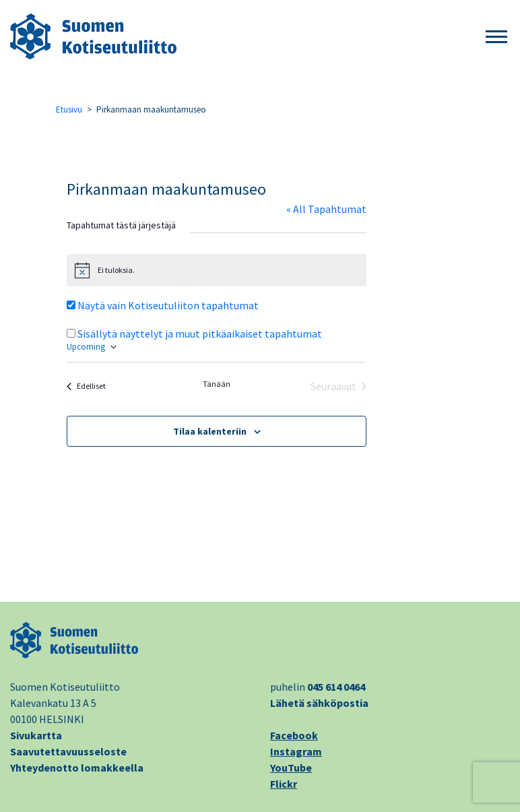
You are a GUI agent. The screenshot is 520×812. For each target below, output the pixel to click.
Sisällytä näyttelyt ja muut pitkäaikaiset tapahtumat (200, 334)
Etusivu (69, 110)
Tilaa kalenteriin (210, 431)
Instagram (296, 751)
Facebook (294, 735)
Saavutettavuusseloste (68, 751)
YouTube (291, 768)
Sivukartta (36, 735)
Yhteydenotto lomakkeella (77, 768)
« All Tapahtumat (326, 209)
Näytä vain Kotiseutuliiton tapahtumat (168, 305)
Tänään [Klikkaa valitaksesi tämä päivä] (217, 384)
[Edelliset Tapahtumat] (86, 386)
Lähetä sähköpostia (319, 703)
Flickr (284, 784)
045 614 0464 (336, 687)
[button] (496, 37)
